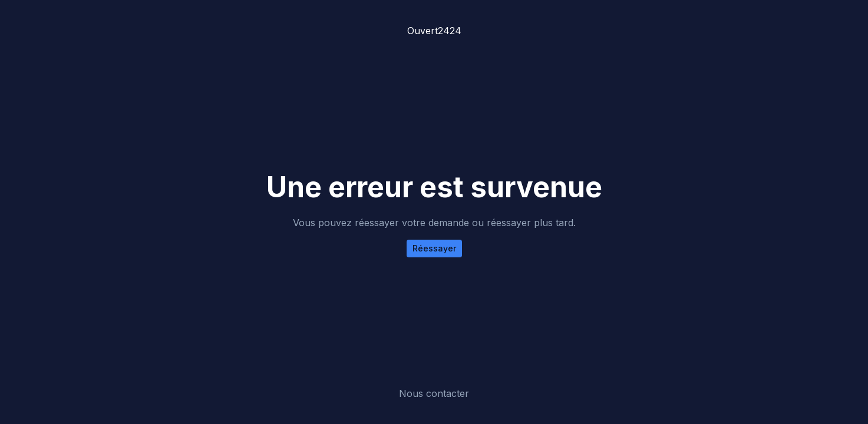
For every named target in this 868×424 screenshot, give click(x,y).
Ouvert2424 (434, 31)
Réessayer (434, 248)
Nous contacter (434, 393)
